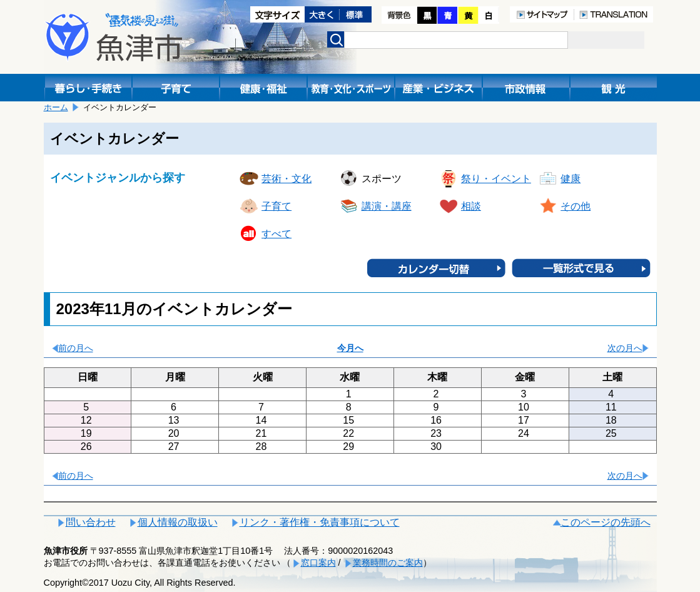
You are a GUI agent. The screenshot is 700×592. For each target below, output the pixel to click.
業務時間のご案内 (388, 563)
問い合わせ (91, 522)
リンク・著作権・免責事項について (320, 522)
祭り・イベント (496, 179)
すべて (276, 234)
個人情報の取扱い (178, 522)
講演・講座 (387, 206)
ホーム (56, 107)
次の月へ (625, 348)
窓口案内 (318, 563)
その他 (576, 206)
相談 (471, 206)
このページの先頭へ (606, 522)
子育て (276, 206)
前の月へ (76, 348)
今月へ (350, 348)
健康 (571, 179)
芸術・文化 (287, 179)
